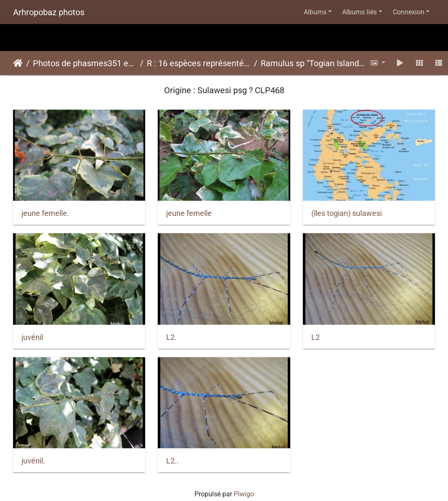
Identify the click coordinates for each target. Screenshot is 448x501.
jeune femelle (189, 213)
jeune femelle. (45, 213)
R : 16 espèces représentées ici (199, 63)
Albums (315, 12)
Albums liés (359, 12)
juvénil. (33, 461)
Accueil (18, 63)
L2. (171, 337)
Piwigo (244, 494)
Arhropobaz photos (49, 12)
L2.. (173, 461)
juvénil (32, 337)
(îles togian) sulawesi (347, 213)
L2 (316, 337)
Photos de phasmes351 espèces (85, 63)
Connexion (409, 12)
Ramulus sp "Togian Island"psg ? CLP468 (313, 63)
